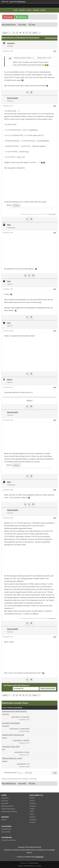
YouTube (32, 822)
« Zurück (5, 33)
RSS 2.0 (4, 820)
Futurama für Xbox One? (11, 747)
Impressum (5, 798)
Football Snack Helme (8, 840)
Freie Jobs (5, 803)
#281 (55, 51)
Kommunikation (29, 866)
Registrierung (21, 2)
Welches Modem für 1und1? (12, 758)
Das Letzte (22, 25)
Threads (32, 809)
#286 (55, 387)
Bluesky (32, 798)
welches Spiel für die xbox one (13, 735)
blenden (40, 857)
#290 (55, 637)
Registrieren (21, 17)
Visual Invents (34, 863)
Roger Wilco (6, 714)
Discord (32, 801)
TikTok (32, 811)
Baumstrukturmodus (51, 38)
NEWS (16, 10)
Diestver (5, 738)
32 (30, 33)
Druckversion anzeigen (11, 772)
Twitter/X (32, 817)
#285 (55, 331)
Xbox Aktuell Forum (9, 25)
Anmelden (8, 17)
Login (11, 2)
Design (20, 866)
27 (14, 33)
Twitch (32, 814)
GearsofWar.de (6, 829)
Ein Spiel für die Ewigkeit (11, 723)
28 (17, 33)
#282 (55, 106)
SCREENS (36, 10)
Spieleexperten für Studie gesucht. (15, 711)
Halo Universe (6, 832)
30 (23, 33)
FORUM (43, 10)
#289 (55, 518)
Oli (29, 764)
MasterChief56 (13, 98)
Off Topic (32, 25)
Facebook (33, 803)
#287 (55, 420)
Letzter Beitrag (16, 717)
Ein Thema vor (24, 685)
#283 (55, 233)
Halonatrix (11, 43)
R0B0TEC (27, 740)
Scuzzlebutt (6, 726)
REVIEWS (22, 10)
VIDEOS (29, 10)
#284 (55, 289)
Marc (4, 749)
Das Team (5, 801)
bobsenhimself (25, 729)
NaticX (27, 752)
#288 (55, 490)
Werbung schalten (7, 806)
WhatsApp (33, 820)
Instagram (33, 806)
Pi (22, 523)
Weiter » (35, 33)
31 (27, 33)
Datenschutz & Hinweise (9, 811)
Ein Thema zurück (11, 685)
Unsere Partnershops (8, 809)
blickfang (5, 761)
